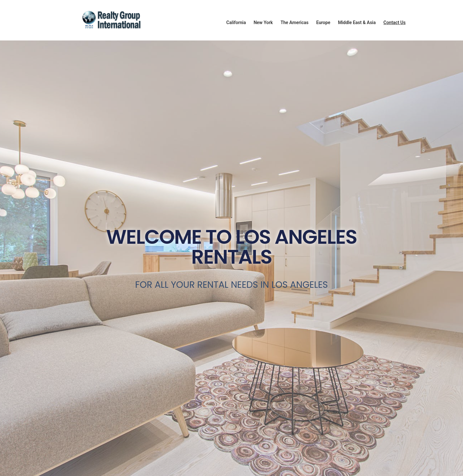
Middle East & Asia (357, 22)
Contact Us (394, 22)
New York (263, 22)
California (236, 22)
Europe (323, 22)
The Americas (294, 22)
